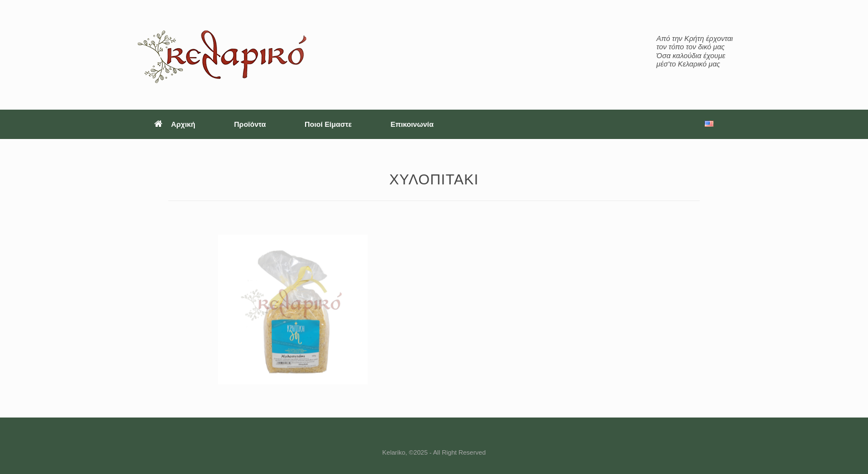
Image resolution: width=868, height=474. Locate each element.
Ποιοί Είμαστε (328, 124)
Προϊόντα (250, 124)
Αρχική (175, 124)
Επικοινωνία (412, 124)
